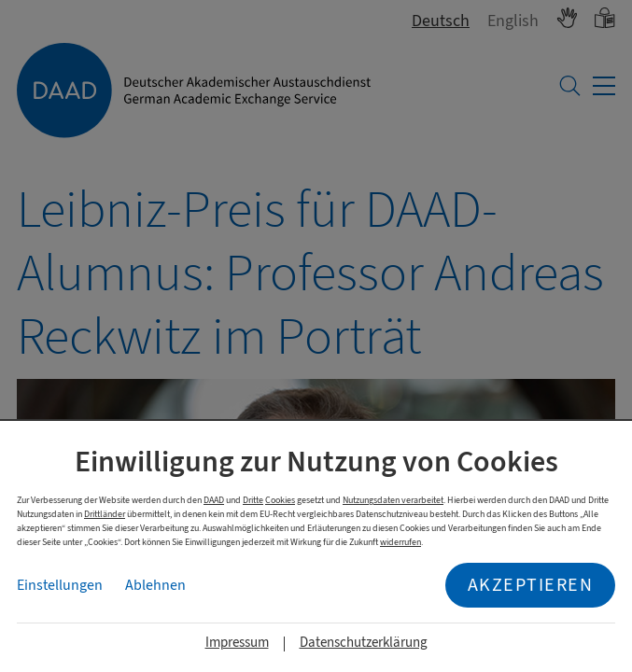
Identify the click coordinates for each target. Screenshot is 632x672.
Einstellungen (60, 585)
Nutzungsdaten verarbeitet (393, 500)
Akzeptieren (531, 585)
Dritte (253, 500)
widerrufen (400, 542)
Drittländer (105, 514)
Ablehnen (155, 585)
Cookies (280, 500)
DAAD (214, 500)
